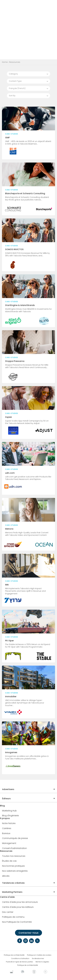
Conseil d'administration (14, 848)
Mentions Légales (42, 962)
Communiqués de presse (15, 838)
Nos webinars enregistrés (15, 871)
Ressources (6, 851)
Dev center (8, 912)
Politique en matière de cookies (39, 955)
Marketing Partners (12, 892)
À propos (5, 818)
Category (13, 74)
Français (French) (17, 88)
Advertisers (8, 789)
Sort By (12, 96)
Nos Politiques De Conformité (17, 922)
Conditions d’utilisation (20, 959)
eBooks (6, 876)
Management (9, 843)
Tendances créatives (13, 883)
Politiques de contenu (13, 917)
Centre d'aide (7, 897)
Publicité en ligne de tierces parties (19, 962)
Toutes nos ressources (14, 856)
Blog (2, 806)
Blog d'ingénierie (10, 816)
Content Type (15, 81)
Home (5, 62)
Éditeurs (6, 799)
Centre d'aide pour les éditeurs (18, 907)
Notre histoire (9, 823)
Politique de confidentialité (14, 955)
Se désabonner (38, 959)
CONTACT (39, 4)
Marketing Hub (9, 811)
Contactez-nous (28, 933)
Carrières (7, 828)
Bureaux (6, 833)
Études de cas (9, 861)
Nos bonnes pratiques (13, 866)
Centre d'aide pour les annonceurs (20, 902)
